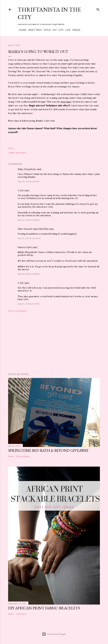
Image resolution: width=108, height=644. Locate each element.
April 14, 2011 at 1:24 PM (28, 304)
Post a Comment (17, 311)
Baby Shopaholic (27, 169)
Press (75, 30)
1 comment (21, 614)
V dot (21, 191)
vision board (20, 153)
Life (67, 30)
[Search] (98, 9)
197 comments (22, 456)
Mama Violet (25, 247)
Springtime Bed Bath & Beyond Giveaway (48, 450)
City (60, 30)
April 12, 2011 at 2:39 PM (29, 181)
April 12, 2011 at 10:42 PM (29, 238)
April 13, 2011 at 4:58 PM (29, 274)
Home (22, 30)
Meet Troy (34, 30)
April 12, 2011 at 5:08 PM (29, 220)
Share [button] (11, 148)
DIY (54, 30)
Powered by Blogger (54, 634)
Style (46, 30)
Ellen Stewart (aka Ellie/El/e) (33, 229)
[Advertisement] (54, 343)
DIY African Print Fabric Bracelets (44, 608)
